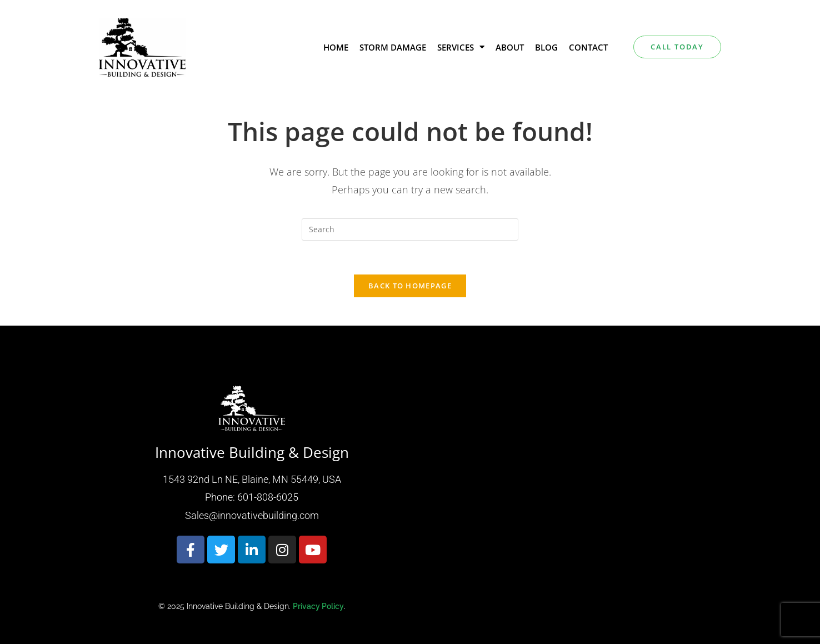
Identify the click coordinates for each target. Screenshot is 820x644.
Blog (546, 47)
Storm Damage (393, 47)
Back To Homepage (410, 286)
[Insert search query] (410, 229)
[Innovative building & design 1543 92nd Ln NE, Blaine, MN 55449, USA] (568, 497)
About (510, 47)
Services (461, 47)
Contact (588, 47)
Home (336, 47)
